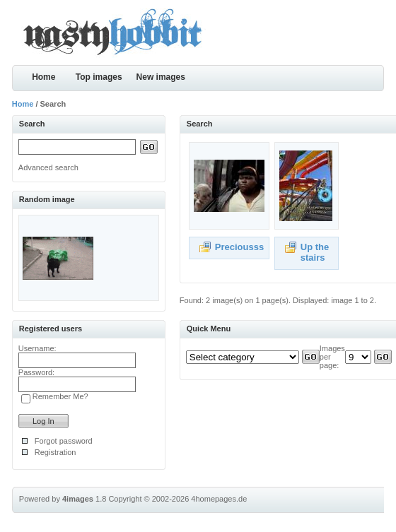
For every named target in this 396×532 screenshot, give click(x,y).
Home (43, 77)
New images (161, 77)
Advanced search (48, 167)
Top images (99, 77)
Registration (56, 452)
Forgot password (64, 441)
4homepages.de (219, 499)
